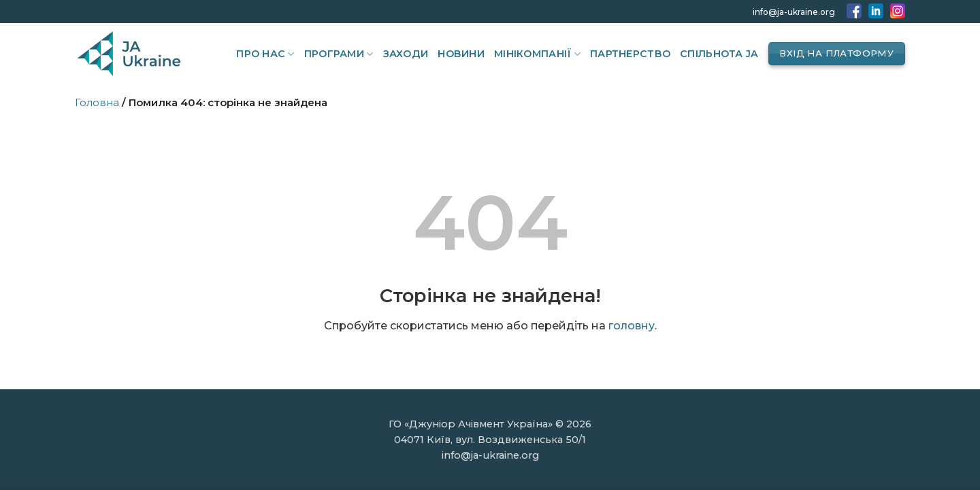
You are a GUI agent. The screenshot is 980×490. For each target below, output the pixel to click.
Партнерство (630, 54)
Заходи (406, 54)
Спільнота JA (719, 54)
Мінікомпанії (537, 54)
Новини (461, 54)
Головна (97, 102)
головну (632, 326)
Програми (339, 54)
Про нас (265, 54)
